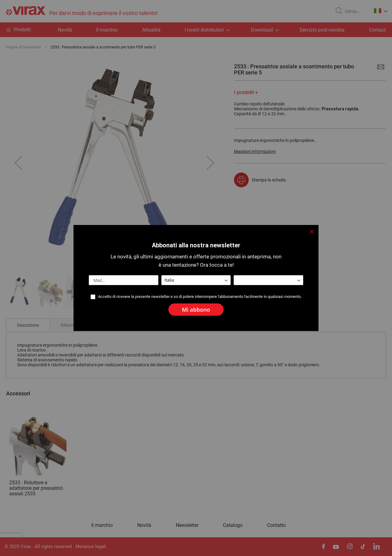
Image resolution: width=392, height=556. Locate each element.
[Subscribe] (196, 310)
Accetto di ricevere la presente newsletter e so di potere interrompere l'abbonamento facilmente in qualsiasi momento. (200, 297)
